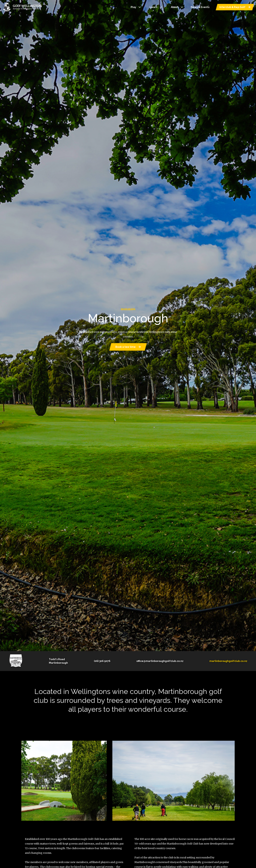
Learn (156, 7)
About (177, 7)
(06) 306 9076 (102, 661)
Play (136, 7)
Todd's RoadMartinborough (58, 661)
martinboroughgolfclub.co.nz (228, 661)
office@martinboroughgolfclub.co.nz (160, 661)
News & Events (200, 7)
